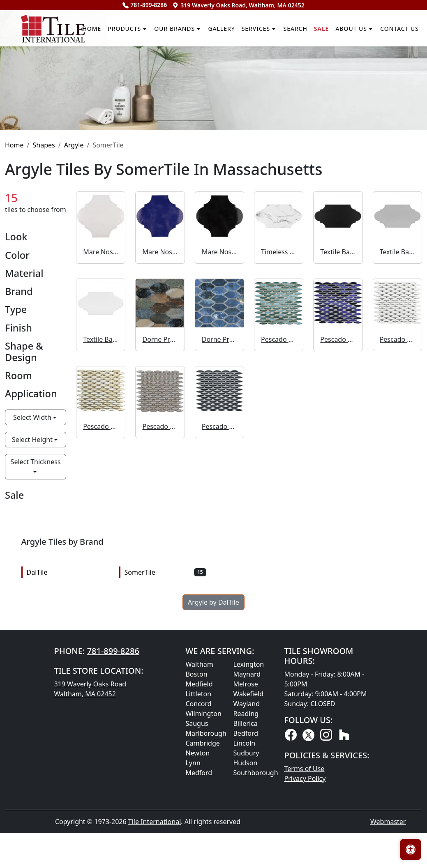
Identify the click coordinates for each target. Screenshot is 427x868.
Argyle (74, 269)
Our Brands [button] (123, 112)
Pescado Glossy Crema (101, 551)
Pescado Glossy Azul (338, 464)
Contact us (394, 112)
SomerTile (165, 697)
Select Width (33, 542)
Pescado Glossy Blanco (397, 464)
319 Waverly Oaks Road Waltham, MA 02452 (90, 813)
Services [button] (221, 112)
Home (21, 112)
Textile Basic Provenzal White (101, 464)
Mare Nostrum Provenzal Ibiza (101, 377)
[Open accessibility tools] (411, 850)
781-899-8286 (145, 5)
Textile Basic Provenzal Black (338, 377)
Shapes (44, 269)
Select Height (33, 564)
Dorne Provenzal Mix (160, 464)
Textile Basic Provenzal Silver (397, 377)
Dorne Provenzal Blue (219, 464)
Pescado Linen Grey (160, 551)
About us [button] (336, 112)
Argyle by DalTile (213, 727)
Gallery (179, 112)
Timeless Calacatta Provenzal (279, 377)
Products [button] (61, 112)
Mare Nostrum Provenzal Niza (219, 377)
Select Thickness (36, 586)
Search (268, 112)
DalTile (68, 697)
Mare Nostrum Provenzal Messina (160, 377)
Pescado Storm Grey (219, 551)
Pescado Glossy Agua (279, 464)
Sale (299, 112)
